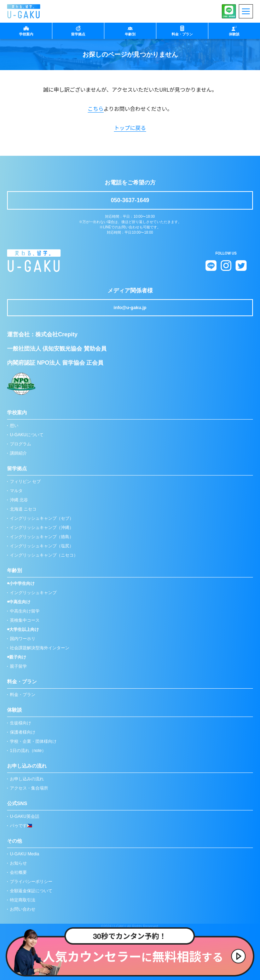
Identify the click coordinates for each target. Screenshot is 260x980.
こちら (96, 109)
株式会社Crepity (56, 334)
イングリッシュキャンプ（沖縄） (42, 528)
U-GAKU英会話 (25, 816)
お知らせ (18, 863)
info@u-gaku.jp (130, 307)
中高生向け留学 (25, 611)
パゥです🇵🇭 (21, 826)
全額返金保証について (31, 891)
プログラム (21, 444)
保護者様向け (23, 732)
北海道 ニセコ (23, 509)
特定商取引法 (23, 900)
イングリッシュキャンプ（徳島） (42, 537)
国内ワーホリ (23, 639)
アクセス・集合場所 (29, 788)
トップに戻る (130, 128)
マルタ (16, 491)
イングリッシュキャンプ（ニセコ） (44, 555)
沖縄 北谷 (19, 500)
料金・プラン (23, 695)
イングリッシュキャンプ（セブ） (42, 518)
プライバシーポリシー (31, 882)
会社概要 (18, 872)
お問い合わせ (23, 909)
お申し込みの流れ (27, 779)
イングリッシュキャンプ (33, 593)
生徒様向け (21, 723)
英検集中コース (25, 620)
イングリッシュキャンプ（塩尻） (42, 546)
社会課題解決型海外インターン (40, 648)
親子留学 (18, 666)
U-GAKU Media (25, 854)
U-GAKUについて (27, 435)
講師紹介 (18, 453)
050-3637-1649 (130, 200)
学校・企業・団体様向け (33, 741)
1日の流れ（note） (28, 751)
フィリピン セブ (25, 482)
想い (14, 426)
